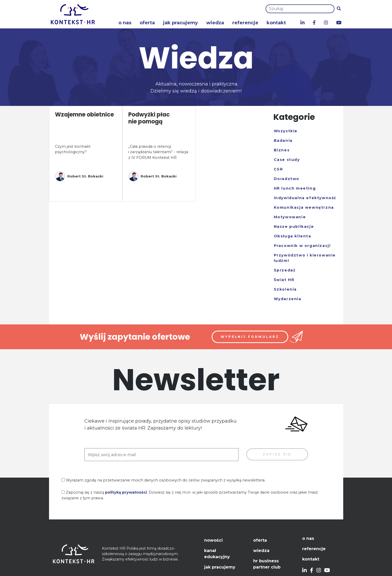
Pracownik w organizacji (302, 246)
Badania (283, 141)
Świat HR (284, 280)
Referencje (245, 23)
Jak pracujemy (181, 23)
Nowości (213, 540)
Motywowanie (290, 217)
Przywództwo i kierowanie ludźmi (305, 258)
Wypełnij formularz (250, 337)
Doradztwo (287, 179)
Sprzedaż (285, 270)
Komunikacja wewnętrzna (304, 207)
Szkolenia (285, 289)
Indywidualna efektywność (305, 198)
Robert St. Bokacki (79, 176)
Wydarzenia (288, 299)
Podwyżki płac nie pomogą (149, 118)
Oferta (147, 23)
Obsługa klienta (293, 236)
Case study (287, 160)
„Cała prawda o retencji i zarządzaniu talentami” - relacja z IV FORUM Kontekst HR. (158, 152)
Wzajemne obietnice (84, 115)
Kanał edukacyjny (217, 554)
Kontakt (276, 23)
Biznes (282, 150)
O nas (125, 23)
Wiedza (215, 23)
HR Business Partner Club (267, 564)
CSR (278, 169)
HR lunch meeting (295, 188)
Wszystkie (286, 131)
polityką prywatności (126, 492)
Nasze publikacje (294, 227)
